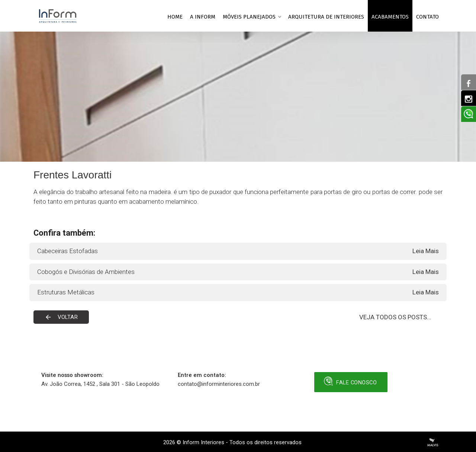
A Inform (203, 17)
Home (175, 17)
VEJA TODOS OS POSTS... (395, 317)
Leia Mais (426, 251)
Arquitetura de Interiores (326, 17)
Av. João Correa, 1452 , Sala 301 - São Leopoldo (100, 384)
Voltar (62, 317)
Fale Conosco (351, 381)
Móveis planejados (252, 16)
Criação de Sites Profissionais (433, 442)
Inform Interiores (203, 442)
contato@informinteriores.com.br (219, 384)
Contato (427, 17)
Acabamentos (390, 17)
